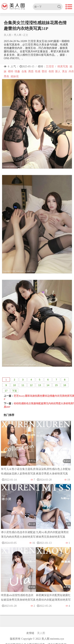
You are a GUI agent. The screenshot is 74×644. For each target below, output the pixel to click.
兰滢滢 (50, 66)
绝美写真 (63, 66)
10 (14, 385)
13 (40, 385)
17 (6, 391)
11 (23, 385)
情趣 (17, 71)
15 (56, 385)
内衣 (71, 71)
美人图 (8, 35)
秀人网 (18, 35)
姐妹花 (15, 76)
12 (31, 385)
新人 (58, 71)
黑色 (6, 76)
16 (65, 385)
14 (48, 385)
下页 (14, 391)
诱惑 (31, 71)
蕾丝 (44, 71)
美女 (65, 71)
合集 (24, 71)
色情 (51, 71)
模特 (11, 71)
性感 (38, 71)
